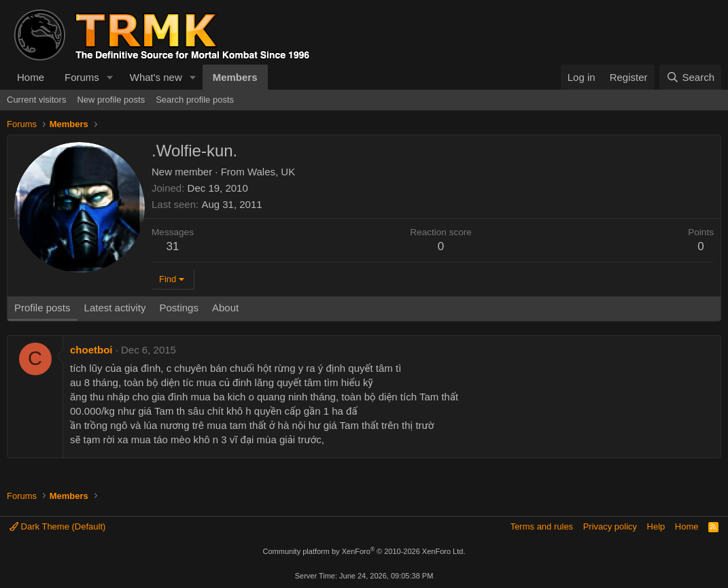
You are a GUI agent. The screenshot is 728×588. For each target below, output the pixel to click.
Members (235, 77)
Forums (82, 77)
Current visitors (36, 100)
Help (656, 526)
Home (31, 77)
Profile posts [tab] (42, 308)
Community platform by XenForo (364, 551)
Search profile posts (195, 100)
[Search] (690, 77)
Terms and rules (542, 526)
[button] (110, 77)
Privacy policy (610, 526)
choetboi (91, 350)
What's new (156, 77)
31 (173, 246)
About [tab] (225, 308)
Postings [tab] (179, 308)
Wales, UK (271, 172)
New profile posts (111, 100)
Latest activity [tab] (115, 308)
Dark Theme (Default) (57, 526)
